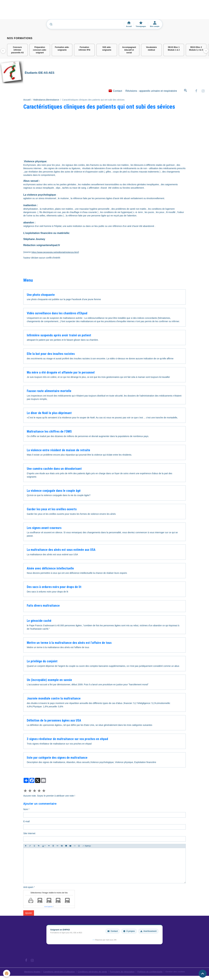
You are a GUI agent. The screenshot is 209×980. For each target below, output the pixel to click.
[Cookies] (7, 973)
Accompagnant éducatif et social (129, 50)
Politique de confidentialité (151, 972)
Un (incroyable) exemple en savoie (49, 680)
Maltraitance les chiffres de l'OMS (49, 432)
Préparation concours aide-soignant (40, 50)
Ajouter (29, 913)
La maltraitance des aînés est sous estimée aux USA (61, 550)
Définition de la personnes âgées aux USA (54, 721)
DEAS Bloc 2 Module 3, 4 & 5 (196, 49)
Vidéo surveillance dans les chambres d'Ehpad (57, 314)
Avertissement (148, 932)
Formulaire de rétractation (123, 972)
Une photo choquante (41, 295)
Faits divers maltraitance (43, 606)
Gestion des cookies (177, 972)
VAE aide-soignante (107, 49)
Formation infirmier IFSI (84, 49)
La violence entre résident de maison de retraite (58, 451)
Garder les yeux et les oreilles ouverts (52, 510)
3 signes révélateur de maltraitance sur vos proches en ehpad (67, 739)
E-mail (26, 822)
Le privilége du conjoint (42, 662)
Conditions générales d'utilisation (58, 972)
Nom (26, 810)
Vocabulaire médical (151, 49)
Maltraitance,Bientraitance (46, 100)
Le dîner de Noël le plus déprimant (49, 413)
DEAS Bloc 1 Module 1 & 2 (174, 49)
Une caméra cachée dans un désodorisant (54, 469)
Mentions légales (30, 972)
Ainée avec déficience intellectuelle (50, 569)
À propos (129, 932)
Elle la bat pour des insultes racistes (51, 354)
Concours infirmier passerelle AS (17, 50)
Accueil (27, 100)
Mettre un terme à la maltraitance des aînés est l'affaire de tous (69, 643)
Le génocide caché (39, 621)
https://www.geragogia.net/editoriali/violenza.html (56, 253)
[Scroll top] (203, 974)
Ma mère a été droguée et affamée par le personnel (61, 373)
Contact (115, 91)
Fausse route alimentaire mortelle (49, 391)
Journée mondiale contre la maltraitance (54, 699)
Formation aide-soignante (62, 49)
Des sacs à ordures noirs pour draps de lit (54, 587)
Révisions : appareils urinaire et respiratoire (151, 91)
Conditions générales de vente (92, 972)
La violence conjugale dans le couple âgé (54, 491)
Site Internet (29, 834)
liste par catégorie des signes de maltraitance (57, 758)
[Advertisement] (58, 11)
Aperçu (87, 846)
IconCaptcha (48, 907)
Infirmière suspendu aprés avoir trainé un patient (59, 336)
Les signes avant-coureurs (44, 528)
